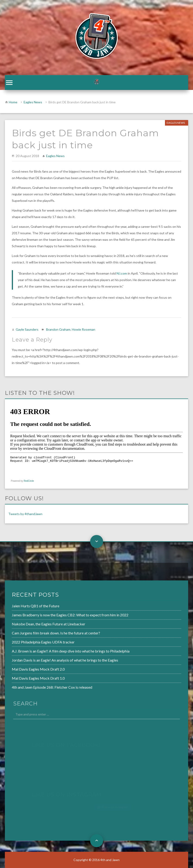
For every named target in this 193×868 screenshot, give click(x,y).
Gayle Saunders (27, 329)
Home (13, 102)
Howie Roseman (84, 329)
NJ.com (122, 273)
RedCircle (29, 481)
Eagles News (33, 102)
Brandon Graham (58, 329)
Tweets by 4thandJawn (25, 514)
